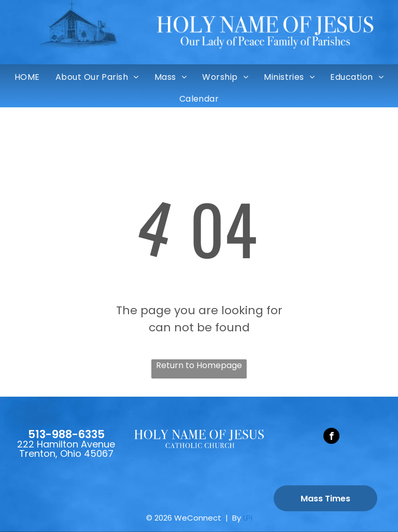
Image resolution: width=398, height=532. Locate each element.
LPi (248, 518)
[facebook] (331, 437)
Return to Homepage (199, 365)
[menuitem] (27, 77)
